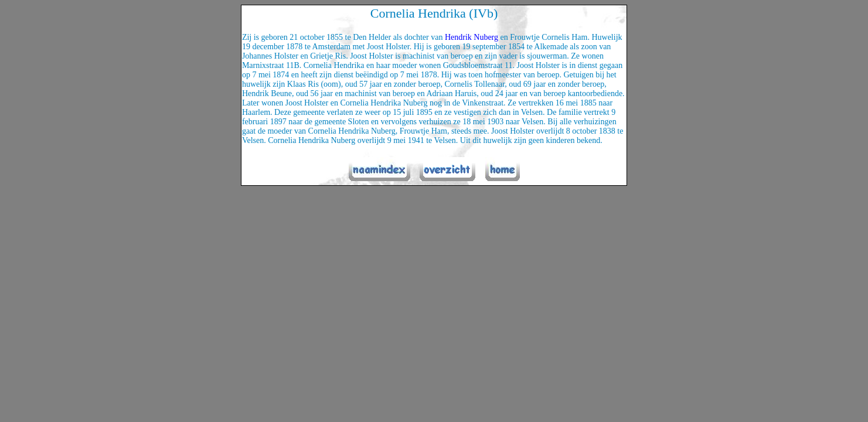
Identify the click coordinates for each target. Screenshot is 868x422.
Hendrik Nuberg (472, 37)
